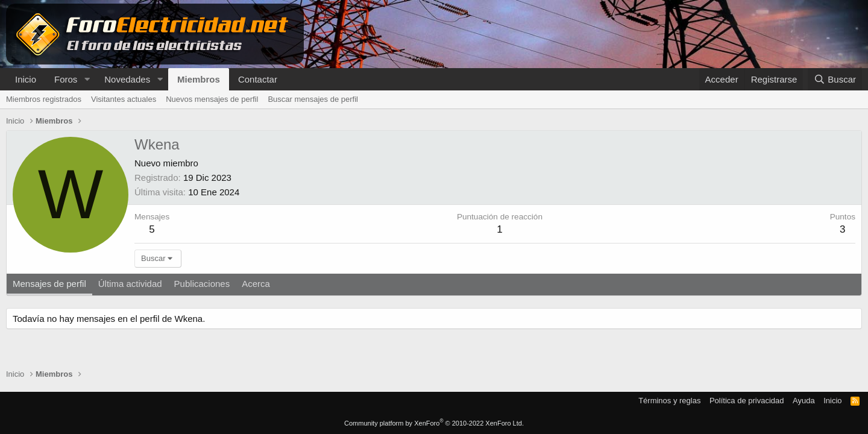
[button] (87, 79)
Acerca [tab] (256, 284)
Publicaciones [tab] (202, 284)
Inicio (26, 79)
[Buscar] (835, 79)
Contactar (258, 79)
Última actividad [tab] (130, 284)
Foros (66, 79)
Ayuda (804, 401)
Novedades (127, 79)
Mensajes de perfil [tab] (49, 284)
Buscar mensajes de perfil (313, 99)
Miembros (199, 79)
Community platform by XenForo (434, 423)
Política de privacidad (747, 401)
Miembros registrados (44, 99)
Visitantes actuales (124, 99)
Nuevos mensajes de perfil (212, 99)
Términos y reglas (669, 401)
